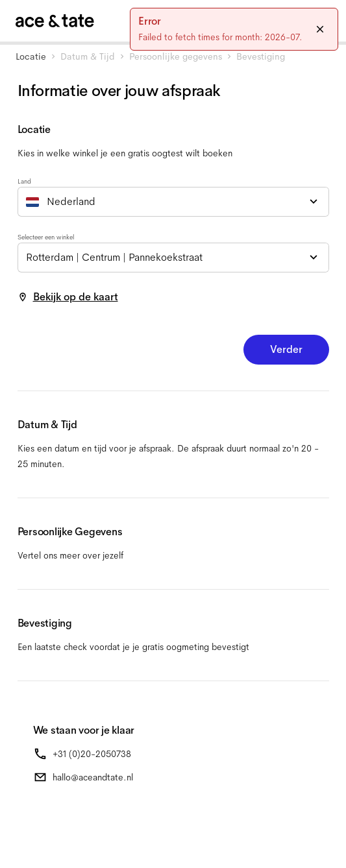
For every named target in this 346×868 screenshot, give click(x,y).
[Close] (320, 29)
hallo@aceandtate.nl (93, 777)
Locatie (31, 56)
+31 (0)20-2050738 (92, 754)
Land (24, 181)
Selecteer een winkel (46, 237)
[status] (234, 29)
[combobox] (173, 202)
